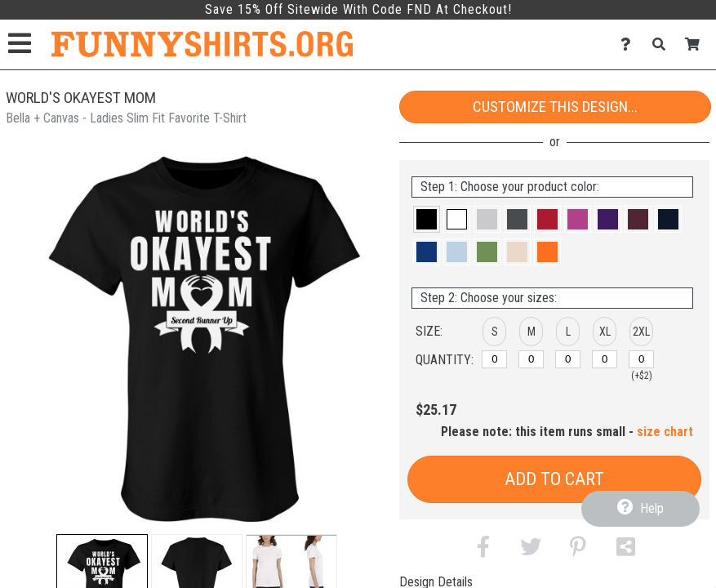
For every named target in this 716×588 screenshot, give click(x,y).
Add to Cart (554, 479)
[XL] (605, 359)
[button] (427, 219)
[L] (568, 359)
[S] (494, 359)
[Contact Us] (630, 45)
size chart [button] (665, 432)
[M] (531, 359)
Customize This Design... (555, 107)
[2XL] (641, 359)
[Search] (663, 45)
